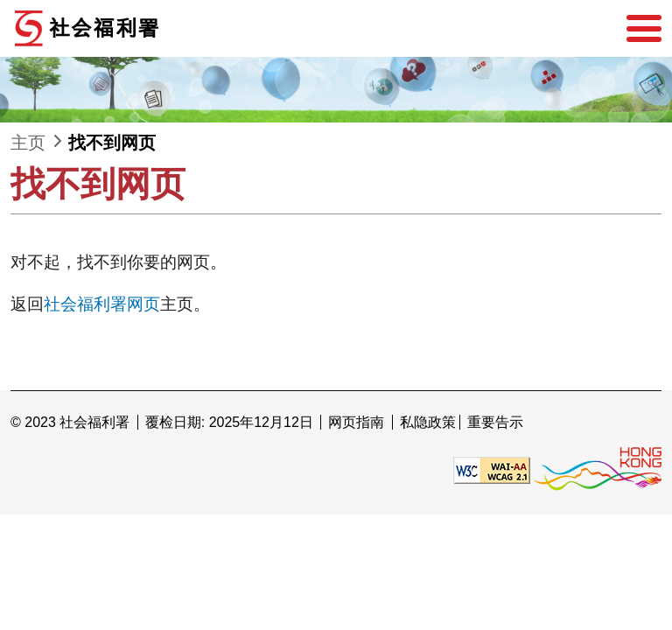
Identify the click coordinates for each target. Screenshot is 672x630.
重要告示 (495, 422)
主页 (28, 143)
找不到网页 (112, 143)
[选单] (644, 29)
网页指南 (356, 422)
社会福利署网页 (102, 304)
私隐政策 (428, 422)
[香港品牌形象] (598, 469)
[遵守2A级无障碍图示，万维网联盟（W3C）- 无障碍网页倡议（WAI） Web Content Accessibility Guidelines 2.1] (492, 469)
